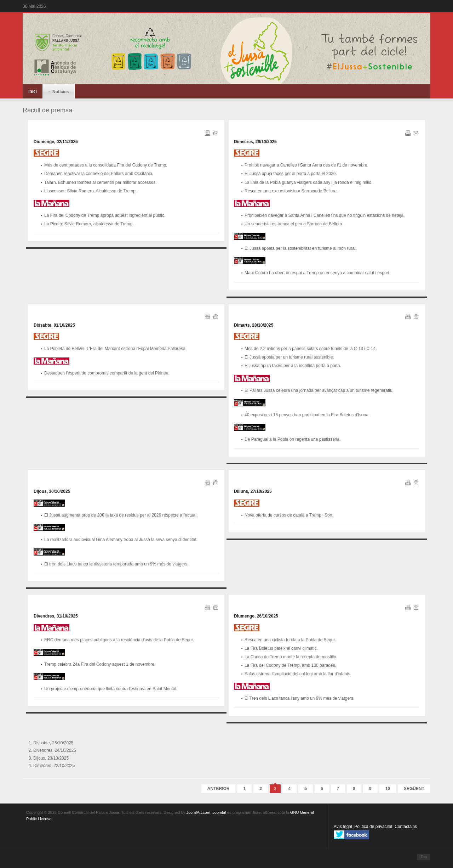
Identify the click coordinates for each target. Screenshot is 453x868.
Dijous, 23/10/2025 (51, 758)
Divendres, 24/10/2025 (55, 750)
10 (388, 789)
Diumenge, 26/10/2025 (256, 616)
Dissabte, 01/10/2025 (54, 325)
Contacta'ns (406, 827)
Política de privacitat (374, 827)
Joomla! (219, 812)
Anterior (219, 789)
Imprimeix (207, 133)
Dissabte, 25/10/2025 (53, 743)
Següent (414, 789)
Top (424, 857)
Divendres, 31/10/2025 (56, 616)
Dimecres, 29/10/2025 (255, 142)
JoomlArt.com (198, 812)
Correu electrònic (215, 133)
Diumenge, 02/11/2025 (56, 142)
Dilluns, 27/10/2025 (253, 491)
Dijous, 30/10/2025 (52, 491)
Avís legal (343, 827)
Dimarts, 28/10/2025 (254, 325)
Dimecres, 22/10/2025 (54, 766)
